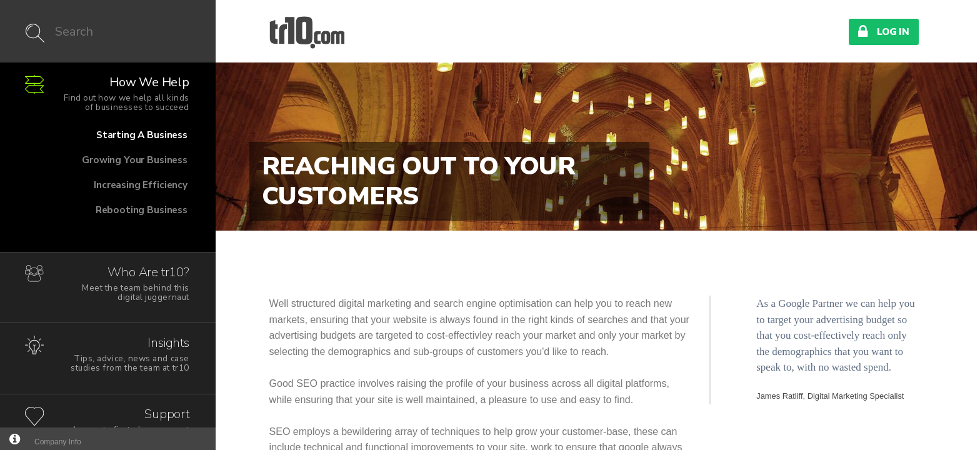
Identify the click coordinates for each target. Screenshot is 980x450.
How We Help (125, 93)
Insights (125, 354)
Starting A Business (104, 140)
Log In (884, 31)
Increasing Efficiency (104, 190)
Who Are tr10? (125, 283)
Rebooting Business (104, 215)
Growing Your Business (104, 165)
